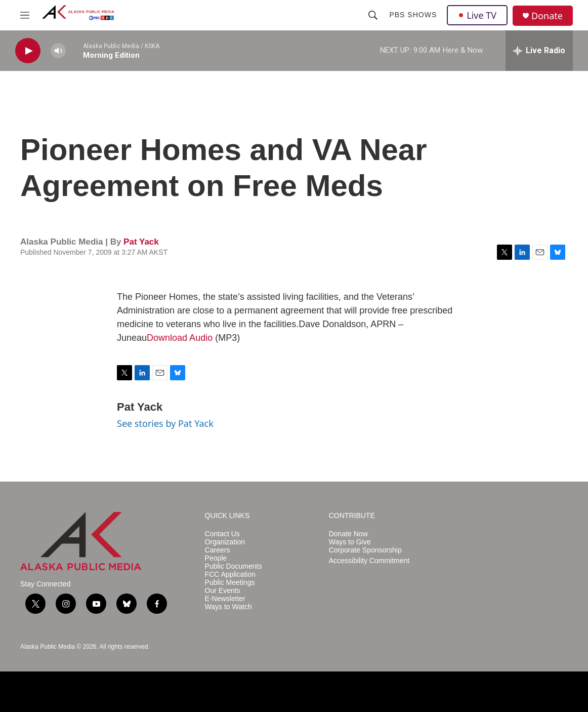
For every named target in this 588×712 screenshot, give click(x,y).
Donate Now (348, 534)
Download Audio (180, 338)
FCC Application (230, 575)
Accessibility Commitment (369, 561)
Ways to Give (350, 542)
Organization (225, 542)
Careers (218, 550)
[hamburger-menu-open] (25, 15)
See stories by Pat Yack (165, 423)
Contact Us (222, 534)
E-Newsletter (225, 599)
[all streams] (539, 51)
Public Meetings (230, 583)
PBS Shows (413, 15)
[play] (28, 51)
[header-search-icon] (373, 15)
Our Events (223, 591)
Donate (547, 16)
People (216, 558)
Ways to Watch (228, 607)
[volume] (58, 51)
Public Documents (234, 566)
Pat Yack (141, 242)
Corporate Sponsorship (365, 550)
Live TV (477, 15)
